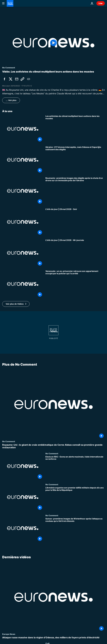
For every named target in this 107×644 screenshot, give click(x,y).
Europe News (9, 634)
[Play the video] (53, 43)
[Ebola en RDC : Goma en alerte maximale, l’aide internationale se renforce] (75, 468)
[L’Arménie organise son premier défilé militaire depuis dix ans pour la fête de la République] (75, 499)
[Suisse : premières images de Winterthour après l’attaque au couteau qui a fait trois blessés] (75, 530)
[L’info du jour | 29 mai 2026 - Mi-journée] (75, 253)
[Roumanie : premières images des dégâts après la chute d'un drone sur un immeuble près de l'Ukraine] (75, 191)
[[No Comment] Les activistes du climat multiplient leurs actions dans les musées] (75, 129)
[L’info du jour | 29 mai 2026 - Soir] (75, 222)
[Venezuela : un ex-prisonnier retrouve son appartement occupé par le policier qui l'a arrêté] (75, 284)
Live (101, 3)
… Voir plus (11, 100)
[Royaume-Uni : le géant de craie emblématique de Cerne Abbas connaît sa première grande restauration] (53, 446)
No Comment (9, 441)
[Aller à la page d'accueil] (10, 3)
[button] (16, 304)
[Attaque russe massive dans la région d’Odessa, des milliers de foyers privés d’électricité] (53, 638)
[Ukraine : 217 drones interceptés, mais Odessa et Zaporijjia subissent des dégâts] (75, 160)
